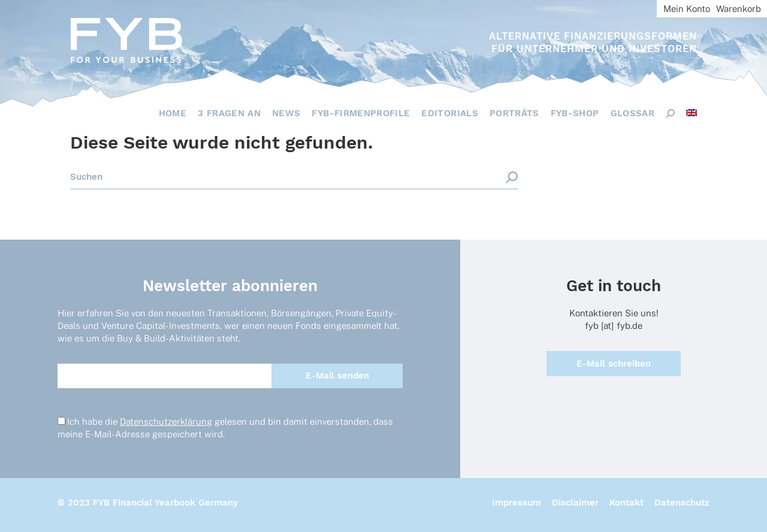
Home (173, 113)
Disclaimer (575, 503)
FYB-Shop (575, 113)
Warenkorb (739, 9)
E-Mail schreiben (614, 364)
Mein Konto (687, 9)
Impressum (517, 503)
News (286, 113)
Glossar (632, 113)
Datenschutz (682, 503)
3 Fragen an (229, 113)
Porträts (514, 113)
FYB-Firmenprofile (361, 113)
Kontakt (626, 503)
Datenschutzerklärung (166, 421)
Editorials (450, 113)
